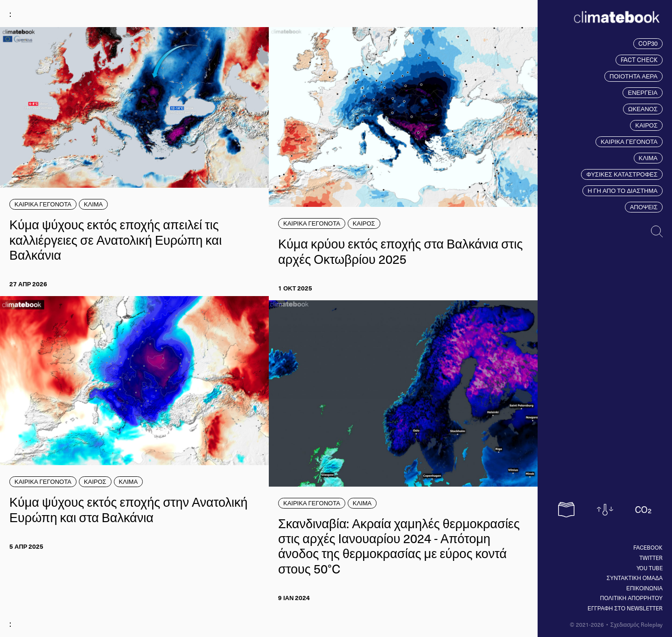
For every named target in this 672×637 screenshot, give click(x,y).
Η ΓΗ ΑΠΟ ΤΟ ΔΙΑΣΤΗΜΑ (623, 191)
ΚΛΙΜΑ (648, 158)
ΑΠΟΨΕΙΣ (644, 207)
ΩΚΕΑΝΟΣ (643, 109)
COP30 (648, 43)
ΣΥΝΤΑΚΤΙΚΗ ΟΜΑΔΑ (635, 578)
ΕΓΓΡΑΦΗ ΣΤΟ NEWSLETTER (625, 608)
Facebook (648, 547)
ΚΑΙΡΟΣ (646, 125)
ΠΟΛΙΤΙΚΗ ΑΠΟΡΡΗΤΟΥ (631, 598)
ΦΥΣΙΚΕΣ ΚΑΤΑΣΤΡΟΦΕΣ (622, 174)
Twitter (651, 558)
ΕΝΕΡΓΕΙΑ (643, 92)
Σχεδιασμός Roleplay (637, 624)
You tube (650, 568)
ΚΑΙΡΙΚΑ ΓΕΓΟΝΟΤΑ (629, 142)
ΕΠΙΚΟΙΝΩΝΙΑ (644, 588)
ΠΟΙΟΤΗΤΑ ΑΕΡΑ (633, 76)
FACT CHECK (639, 60)
